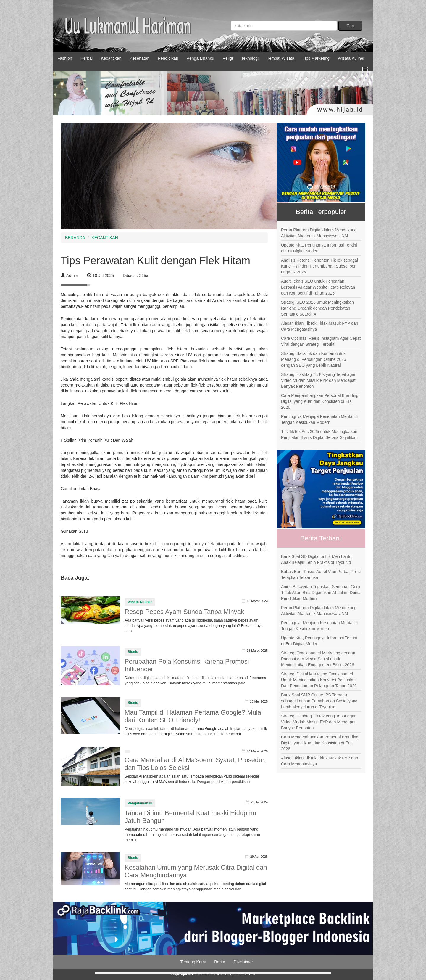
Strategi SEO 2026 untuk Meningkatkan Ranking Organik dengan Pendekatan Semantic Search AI (317, 308)
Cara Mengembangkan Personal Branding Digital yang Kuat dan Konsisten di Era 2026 (320, 401)
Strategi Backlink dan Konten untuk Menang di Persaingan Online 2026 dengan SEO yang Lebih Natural (314, 359)
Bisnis (133, 652)
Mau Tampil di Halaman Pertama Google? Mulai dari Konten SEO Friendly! (194, 716)
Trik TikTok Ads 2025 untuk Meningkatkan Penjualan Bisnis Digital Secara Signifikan (319, 435)
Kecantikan (111, 58)
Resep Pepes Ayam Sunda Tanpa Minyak (184, 612)
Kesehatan (139, 58)
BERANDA (75, 238)
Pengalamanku (200, 58)
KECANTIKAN (105, 238)
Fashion (65, 58)
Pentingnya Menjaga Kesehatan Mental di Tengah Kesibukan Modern (319, 419)
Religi (228, 58)
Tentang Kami (193, 962)
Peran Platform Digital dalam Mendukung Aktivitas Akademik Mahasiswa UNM (319, 233)
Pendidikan (168, 58)
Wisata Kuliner (351, 58)
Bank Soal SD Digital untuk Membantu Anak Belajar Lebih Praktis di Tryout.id (316, 559)
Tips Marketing (316, 58)
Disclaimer (243, 962)
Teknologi (250, 58)
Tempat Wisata (281, 58)
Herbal (87, 58)
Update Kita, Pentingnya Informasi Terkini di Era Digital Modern (319, 248)
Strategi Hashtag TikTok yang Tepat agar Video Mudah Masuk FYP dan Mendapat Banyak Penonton (318, 380)
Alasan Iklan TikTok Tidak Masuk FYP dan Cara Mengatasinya (319, 326)
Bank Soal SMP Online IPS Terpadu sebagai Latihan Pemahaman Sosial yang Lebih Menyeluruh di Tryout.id (319, 701)
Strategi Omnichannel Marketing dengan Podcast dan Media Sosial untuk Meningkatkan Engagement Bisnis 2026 (318, 659)
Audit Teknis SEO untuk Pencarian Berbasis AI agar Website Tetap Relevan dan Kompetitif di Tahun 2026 (318, 287)
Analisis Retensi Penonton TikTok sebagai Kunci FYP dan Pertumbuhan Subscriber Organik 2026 (319, 266)
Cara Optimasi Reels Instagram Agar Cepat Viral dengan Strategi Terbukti (321, 341)
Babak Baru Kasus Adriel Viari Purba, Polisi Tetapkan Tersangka (321, 575)
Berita (220, 962)
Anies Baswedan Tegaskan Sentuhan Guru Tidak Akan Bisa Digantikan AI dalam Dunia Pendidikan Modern (321, 593)
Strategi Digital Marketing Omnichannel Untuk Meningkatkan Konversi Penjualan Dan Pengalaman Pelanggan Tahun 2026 (319, 680)
